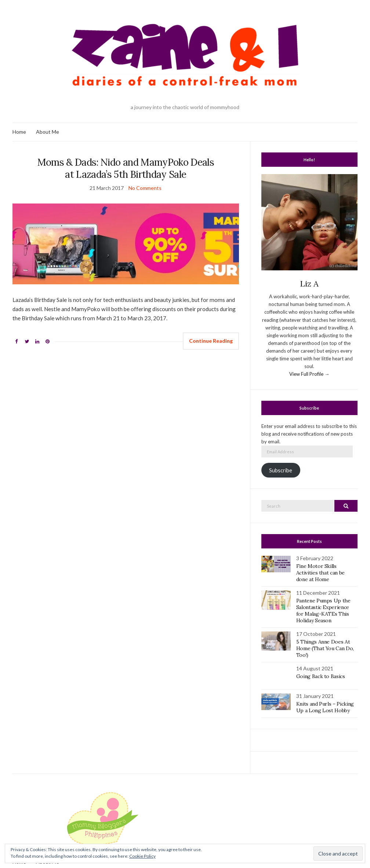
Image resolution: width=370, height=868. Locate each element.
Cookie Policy (142, 856)
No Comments (145, 188)
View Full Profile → (309, 374)
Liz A (309, 284)
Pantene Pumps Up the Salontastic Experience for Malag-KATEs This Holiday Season (323, 611)
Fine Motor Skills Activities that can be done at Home (320, 573)
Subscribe (281, 470)
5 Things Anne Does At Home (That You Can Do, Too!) (325, 648)
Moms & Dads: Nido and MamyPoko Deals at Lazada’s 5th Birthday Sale (126, 168)
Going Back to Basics (321, 676)
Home (19, 132)
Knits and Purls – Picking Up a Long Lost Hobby (325, 707)
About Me (48, 132)
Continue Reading (211, 341)
